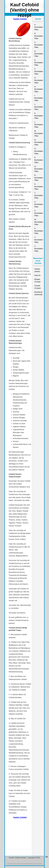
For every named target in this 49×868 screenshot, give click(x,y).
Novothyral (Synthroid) (38, 293)
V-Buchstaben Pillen (39, 213)
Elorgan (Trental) (37, 281)
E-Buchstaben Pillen (39, 63)
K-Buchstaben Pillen (39, 116)
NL (34, 864)
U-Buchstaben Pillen (39, 204)
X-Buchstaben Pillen (39, 231)
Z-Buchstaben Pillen (39, 249)
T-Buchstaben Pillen (39, 195)
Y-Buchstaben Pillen (39, 240)
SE (41, 864)
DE (8, 864)
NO (30, 864)
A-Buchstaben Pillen (39, 27)
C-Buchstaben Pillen (39, 45)
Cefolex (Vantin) (37, 270)
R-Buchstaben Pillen (39, 178)
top (47, 857)
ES (16, 864)
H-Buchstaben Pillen (39, 89)
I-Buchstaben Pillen (39, 98)
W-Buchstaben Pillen (39, 222)
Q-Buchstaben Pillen (39, 169)
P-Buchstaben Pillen (39, 160)
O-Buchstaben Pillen (39, 151)
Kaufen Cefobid (20, 19)
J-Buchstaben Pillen (39, 107)
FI (23, 864)
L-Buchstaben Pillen (39, 125)
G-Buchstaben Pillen (39, 80)
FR (26, 864)
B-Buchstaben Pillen (39, 36)
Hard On (37, 275)
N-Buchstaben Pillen (39, 142)
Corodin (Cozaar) (38, 287)
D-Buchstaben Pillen (39, 54)
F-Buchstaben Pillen (39, 71)
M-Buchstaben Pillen (39, 133)
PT (37, 864)
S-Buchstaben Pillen (39, 187)
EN (19, 864)
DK (12, 864)
